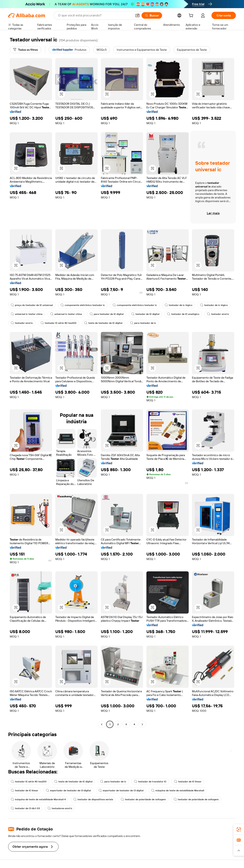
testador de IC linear (188, 782)
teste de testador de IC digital (103, 323)
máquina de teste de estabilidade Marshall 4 (38, 799)
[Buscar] (152, 15)
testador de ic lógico (179, 305)
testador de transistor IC (150, 782)
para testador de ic (143, 323)
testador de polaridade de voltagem (143, 799)
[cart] (192, 16)
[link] (239, 829)
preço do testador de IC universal (32, 305)
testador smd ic (218, 314)
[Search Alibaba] (95, 15)
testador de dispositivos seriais (93, 799)
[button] (137, 15)
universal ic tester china (27, 314)
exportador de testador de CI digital (68, 790)
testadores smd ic (60, 808)
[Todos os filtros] (26, 50)
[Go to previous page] (102, 724)
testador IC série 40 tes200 (59, 323)
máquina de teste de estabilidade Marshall (178, 790)
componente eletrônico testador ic (83, 305)
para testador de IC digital (107, 314)
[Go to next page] (142, 724)
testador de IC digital (145, 314)
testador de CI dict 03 (25, 808)
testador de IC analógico (183, 314)
